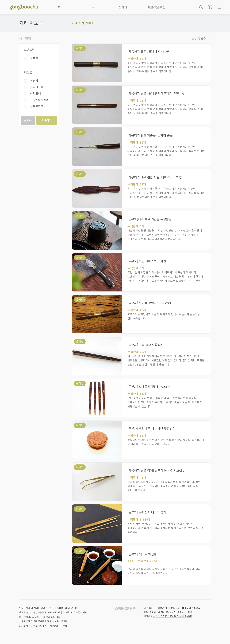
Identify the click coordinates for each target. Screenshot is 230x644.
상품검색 (201, 7)
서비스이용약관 (39, 626)
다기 (93, 7)
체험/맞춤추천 (156, 7)
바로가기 (162, 608)
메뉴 (220, 7)
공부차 (34, 58)
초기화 (28, 120)
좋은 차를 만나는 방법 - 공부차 (24, 6)
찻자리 (123, 7)
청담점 (34, 80)
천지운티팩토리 (39, 100)
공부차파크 (37, 106)
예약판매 (35, 93)
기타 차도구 (31, 23)
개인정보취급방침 (58, 626)
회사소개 (23, 626)
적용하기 (47, 120)
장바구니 (210, 7)
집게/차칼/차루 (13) (85, 23)
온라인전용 (37, 87)
